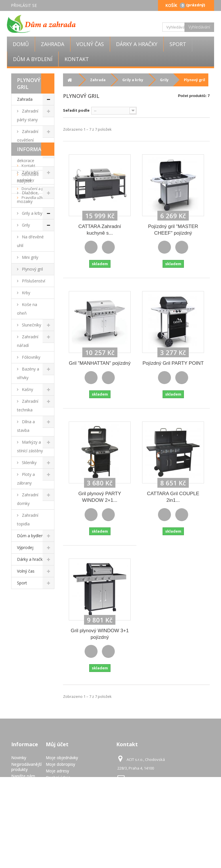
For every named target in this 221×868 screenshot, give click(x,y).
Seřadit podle (76, 110)
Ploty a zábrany (26, 479)
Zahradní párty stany (28, 115)
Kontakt (77, 59)
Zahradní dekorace (28, 156)
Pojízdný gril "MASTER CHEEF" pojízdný (173, 230)
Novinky (19, 758)
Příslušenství (33, 281)
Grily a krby (32, 213)
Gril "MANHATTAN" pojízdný (100, 363)
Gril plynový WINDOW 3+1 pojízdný (100, 634)
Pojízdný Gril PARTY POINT (173, 363)
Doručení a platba (37, 641)
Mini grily (29, 257)
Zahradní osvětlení (28, 136)
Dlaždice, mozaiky (28, 197)
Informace (33, 601)
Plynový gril (32, 269)
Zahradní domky (28, 499)
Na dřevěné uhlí (30, 241)
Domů (21, 44)
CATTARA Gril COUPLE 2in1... (173, 497)
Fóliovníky (31, 357)
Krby (25, 293)
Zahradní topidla (28, 520)
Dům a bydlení (33, 59)
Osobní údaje (58, 777)
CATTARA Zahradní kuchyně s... (100, 230)
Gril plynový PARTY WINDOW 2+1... (100, 497)
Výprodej (25, 547)
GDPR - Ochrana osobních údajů (20, 832)
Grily (25, 225)
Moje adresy (57, 771)
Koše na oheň (27, 309)
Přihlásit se (24, 5)
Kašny (27, 389)
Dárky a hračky (137, 44)
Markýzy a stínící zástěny (30, 446)
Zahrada (53, 44)
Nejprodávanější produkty (26, 767)
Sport (178, 44)
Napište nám (23, 776)
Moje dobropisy (60, 764)
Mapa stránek (24, 847)
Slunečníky (31, 325)
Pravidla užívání (35, 650)
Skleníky (29, 463)
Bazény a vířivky (28, 373)
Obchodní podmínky (28, 629)
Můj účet (57, 744)
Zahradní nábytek (28, 177)
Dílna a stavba (26, 426)
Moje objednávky (62, 758)
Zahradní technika (28, 405)
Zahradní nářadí (28, 341)
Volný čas (90, 44)
